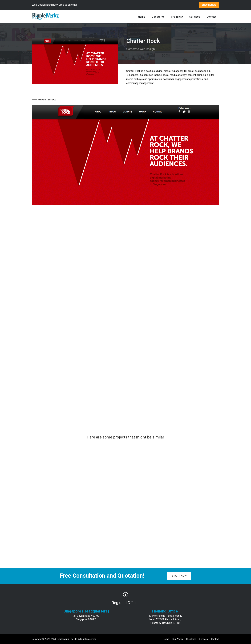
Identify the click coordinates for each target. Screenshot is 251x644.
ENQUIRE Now (209, 5)
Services (195, 17)
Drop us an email (68, 5)
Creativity (177, 17)
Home (142, 17)
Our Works (158, 17)
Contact (211, 17)
